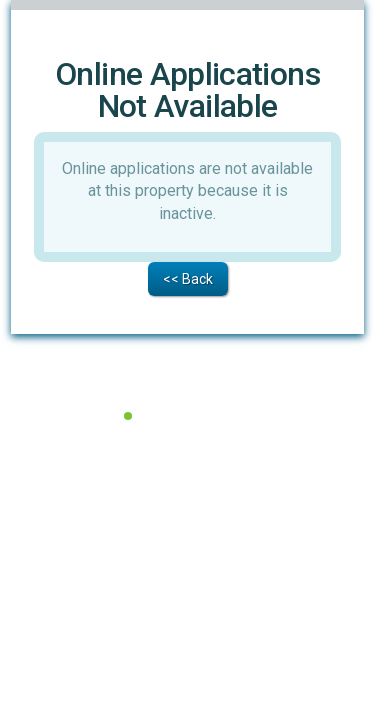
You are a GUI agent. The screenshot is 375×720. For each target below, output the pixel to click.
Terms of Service (119, 432)
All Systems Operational (200, 407)
